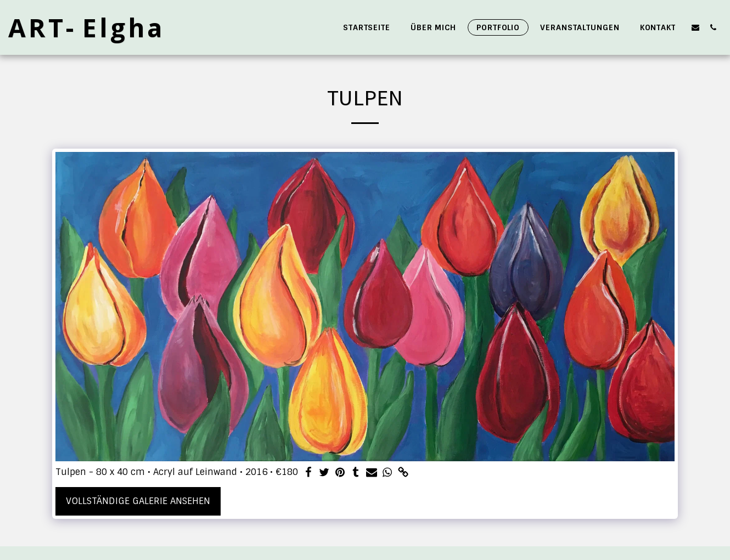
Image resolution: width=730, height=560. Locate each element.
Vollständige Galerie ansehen (138, 501)
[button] (695, 27)
